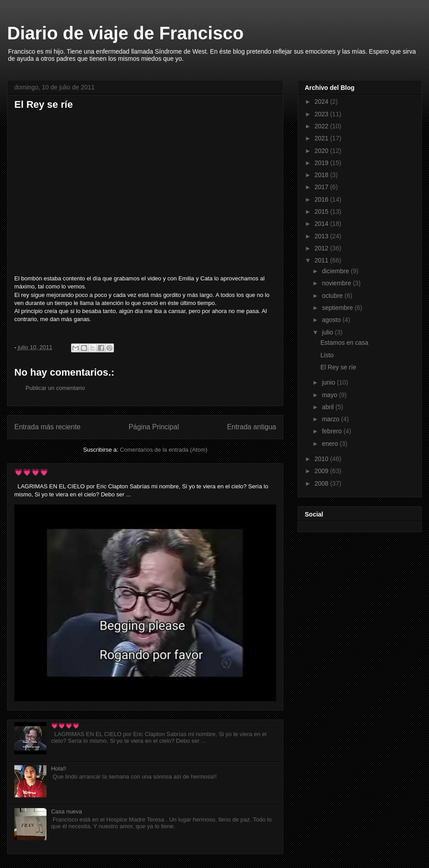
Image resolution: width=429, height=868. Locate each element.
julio (328, 332)
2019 (322, 163)
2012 (322, 248)
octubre (333, 296)
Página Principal (154, 427)
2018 (322, 175)
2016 (322, 199)
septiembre (338, 308)
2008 (322, 483)
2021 (322, 138)
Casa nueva (66, 811)
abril (328, 407)
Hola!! (59, 768)
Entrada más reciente (47, 427)
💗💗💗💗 (31, 472)
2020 (322, 151)
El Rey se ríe (338, 367)
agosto (332, 320)
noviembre (337, 283)
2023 (322, 114)
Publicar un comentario (55, 388)
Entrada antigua (252, 427)
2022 (322, 126)
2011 (322, 260)
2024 (322, 102)
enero (331, 444)
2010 (322, 459)
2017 (322, 187)
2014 (322, 224)
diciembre (336, 271)
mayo (330, 395)
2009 (322, 471)
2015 (322, 212)
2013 (322, 236)
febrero (332, 431)
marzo (331, 419)
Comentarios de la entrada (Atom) (164, 450)
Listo (327, 355)
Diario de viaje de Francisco (125, 33)
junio (329, 382)
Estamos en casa (344, 343)
